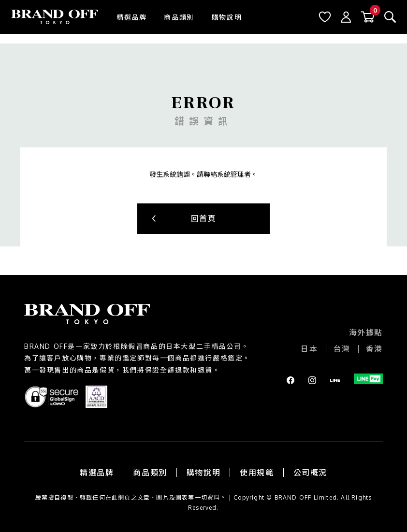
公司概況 (310, 473)
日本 (309, 349)
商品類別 (179, 17)
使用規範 (257, 473)
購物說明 (227, 17)
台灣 (342, 349)
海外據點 (366, 332)
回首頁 (204, 218)
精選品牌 (131, 17)
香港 (374, 349)
